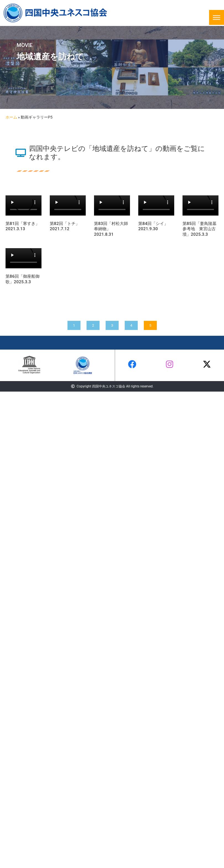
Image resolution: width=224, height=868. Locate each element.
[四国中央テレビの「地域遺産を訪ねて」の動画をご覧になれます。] (21, 153)
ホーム (11, 117)
